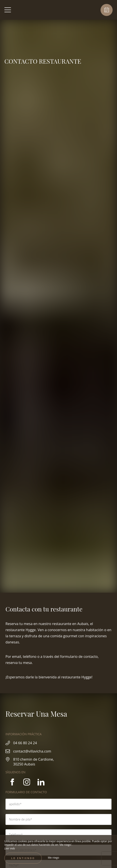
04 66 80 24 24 (25, 743)
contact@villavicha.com (32, 751)
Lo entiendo (23, 858)
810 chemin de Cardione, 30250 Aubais (34, 762)
